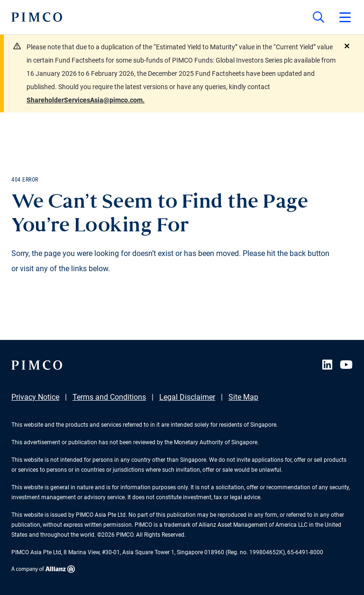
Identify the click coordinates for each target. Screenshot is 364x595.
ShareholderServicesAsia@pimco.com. (86, 100)
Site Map (243, 397)
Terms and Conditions (109, 397)
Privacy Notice (35, 397)
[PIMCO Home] (37, 17)
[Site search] (318, 17)
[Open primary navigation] (345, 17)
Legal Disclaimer (187, 397)
